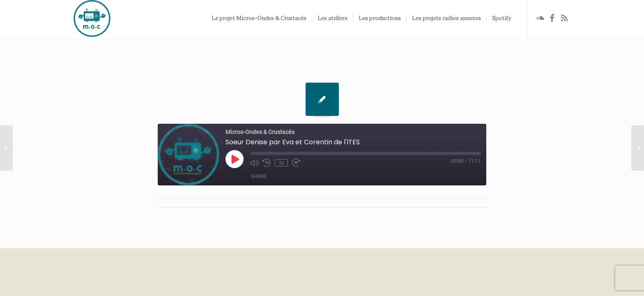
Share (259, 176)
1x (282, 163)
